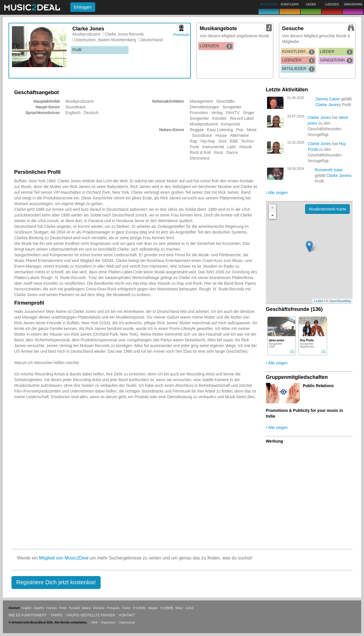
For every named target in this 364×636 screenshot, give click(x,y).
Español (39, 608)
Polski (63, 608)
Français (51, 608)
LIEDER (336, 52)
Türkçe (126, 608)
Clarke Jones (327, 105)
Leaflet (319, 301)
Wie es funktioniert (28, 615)
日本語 (189, 608)
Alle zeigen (277, 193)
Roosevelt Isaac (329, 170)
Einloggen (83, 7)
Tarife (57, 615)
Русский (74, 608)
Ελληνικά (99, 608)
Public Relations (318, 386)
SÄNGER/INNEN (336, 60)
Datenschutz (127, 622)
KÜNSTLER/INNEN (299, 52)
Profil (77, 50)
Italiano (86, 608)
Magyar (153, 608)
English (27, 608)
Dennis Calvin (328, 99)
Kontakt (127, 615)
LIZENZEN (216, 46)
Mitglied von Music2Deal (64, 558)
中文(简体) (139, 608)
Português (113, 608)
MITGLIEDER (298, 69)
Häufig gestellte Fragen (91, 615)
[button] (56, 583)
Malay (179, 608)
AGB (94, 622)
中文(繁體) (167, 608)
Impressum (108, 622)
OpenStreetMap (340, 301)
